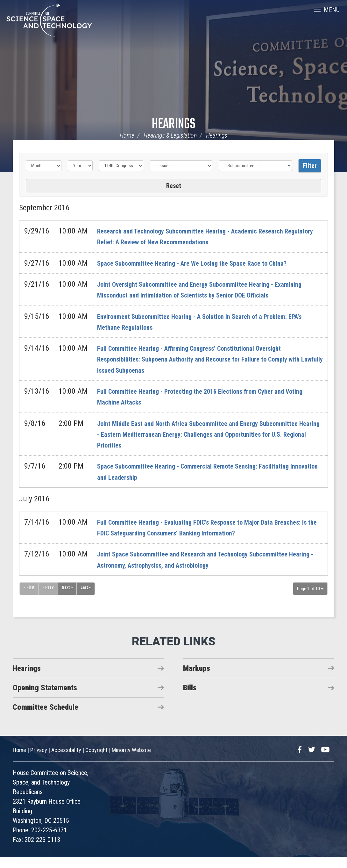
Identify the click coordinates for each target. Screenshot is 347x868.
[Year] (80, 166)
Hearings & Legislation (170, 135)
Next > (69, 599)
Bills (190, 699)
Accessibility (66, 761)
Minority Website (131, 761)
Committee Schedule (46, 718)
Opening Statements (45, 699)
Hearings (173, 124)
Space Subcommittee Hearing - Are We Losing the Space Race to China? (209, 263)
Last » (88, 599)
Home (127, 135)
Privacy (39, 761)
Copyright (96, 761)
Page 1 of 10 (310, 599)
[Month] (44, 166)
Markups (197, 679)
